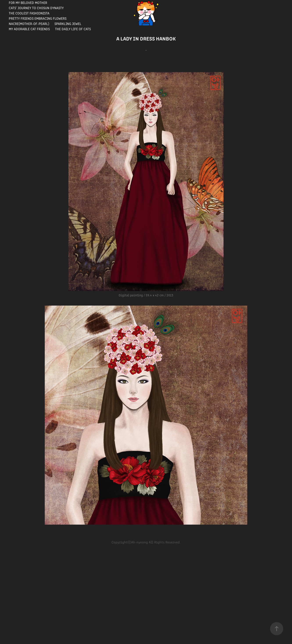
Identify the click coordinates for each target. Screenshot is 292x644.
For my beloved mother (28, 3)
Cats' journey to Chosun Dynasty (36, 8)
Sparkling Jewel (68, 24)
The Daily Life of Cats (73, 29)
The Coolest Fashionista (29, 13)
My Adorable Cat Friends (29, 29)
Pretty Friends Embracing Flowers (38, 18)
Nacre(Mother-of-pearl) (29, 24)
